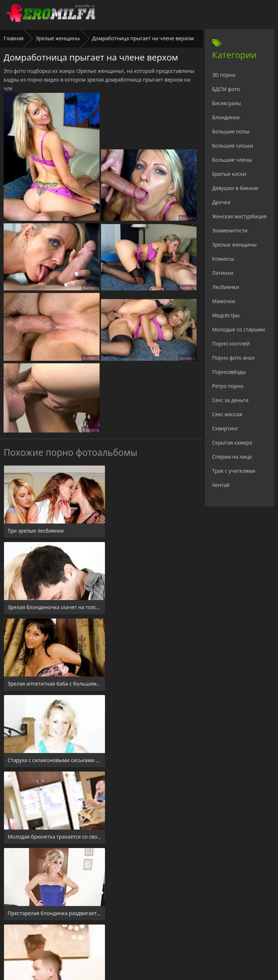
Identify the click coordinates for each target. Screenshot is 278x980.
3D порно (224, 75)
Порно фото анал (233, 358)
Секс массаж (227, 414)
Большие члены (232, 160)
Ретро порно (228, 386)
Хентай (221, 485)
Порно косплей (231, 344)
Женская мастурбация (239, 216)
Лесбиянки (226, 287)
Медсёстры (226, 315)
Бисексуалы (227, 103)
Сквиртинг (225, 428)
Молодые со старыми (239, 329)
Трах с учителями (234, 471)
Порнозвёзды (229, 372)
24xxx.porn (123, 936)
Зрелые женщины (58, 38)
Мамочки (224, 301)
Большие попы (231, 131)
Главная (14, 38)
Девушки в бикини (235, 188)
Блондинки (226, 117)
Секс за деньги (230, 400)
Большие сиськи (233, 146)
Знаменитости (230, 230)
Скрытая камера (232, 443)
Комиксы (223, 259)
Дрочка (221, 202)
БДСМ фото (226, 89)
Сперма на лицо (232, 457)
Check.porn (155, 936)
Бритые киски (229, 174)
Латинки (223, 273)
